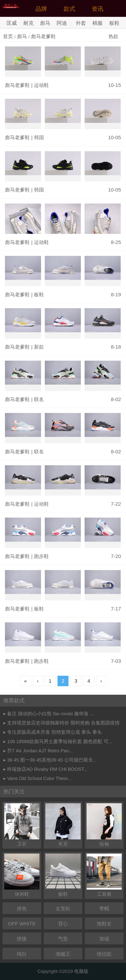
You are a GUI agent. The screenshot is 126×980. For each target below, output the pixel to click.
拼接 (22, 939)
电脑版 (81, 971)
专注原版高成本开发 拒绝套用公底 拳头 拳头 (54, 732)
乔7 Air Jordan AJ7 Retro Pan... (40, 751)
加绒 (104, 939)
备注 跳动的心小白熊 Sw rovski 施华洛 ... (50, 714)
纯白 (22, 954)
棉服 (98, 23)
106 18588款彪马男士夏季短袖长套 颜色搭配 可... (60, 742)
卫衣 (22, 825)
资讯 (98, 9)
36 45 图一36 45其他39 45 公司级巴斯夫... (52, 760)
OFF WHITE (22, 924)
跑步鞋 (41, 556)
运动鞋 (41, 85)
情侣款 (104, 954)
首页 (8, 36)
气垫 (63, 939)
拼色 (22, 909)
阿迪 (62, 23)
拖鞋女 (104, 924)
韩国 (39, 137)
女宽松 (63, 909)
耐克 (28, 23)
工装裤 (104, 875)
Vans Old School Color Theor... (39, 778)
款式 (69, 9)
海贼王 (63, 954)
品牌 (41, 9)
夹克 (63, 825)
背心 (63, 924)
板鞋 (114, 23)
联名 (39, 399)
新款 (39, 347)
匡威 (12, 23)
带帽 (104, 909)
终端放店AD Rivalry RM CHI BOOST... (47, 769)
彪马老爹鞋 (43, 36)
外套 (81, 23)
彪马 (45, 23)
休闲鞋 (22, 875)
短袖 (104, 825)
